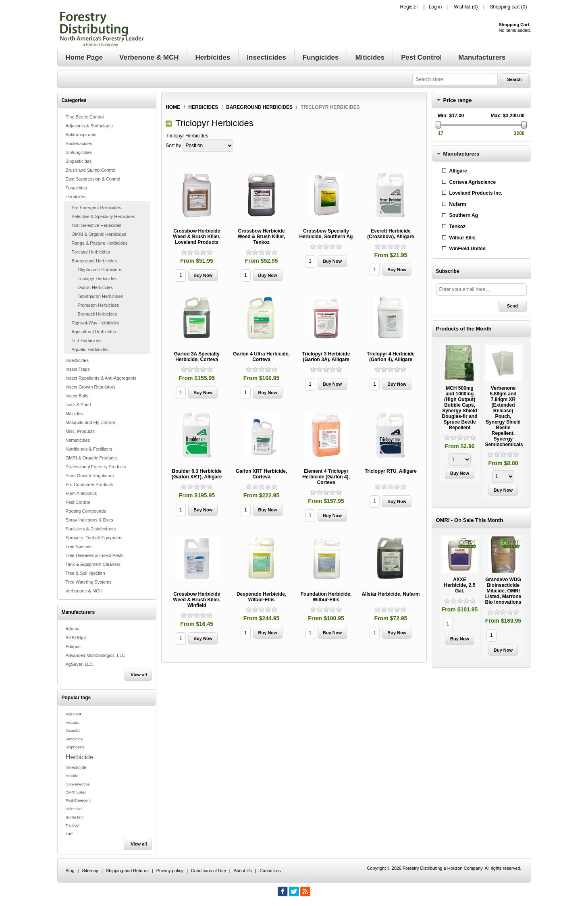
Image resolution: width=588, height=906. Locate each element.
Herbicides (76, 197)
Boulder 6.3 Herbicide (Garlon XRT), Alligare (197, 474)
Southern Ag (464, 215)
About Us (243, 871)
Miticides (74, 414)
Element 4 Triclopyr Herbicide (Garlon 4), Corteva (326, 477)
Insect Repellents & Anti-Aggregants (101, 378)
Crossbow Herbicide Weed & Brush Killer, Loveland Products (197, 237)
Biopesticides (79, 161)
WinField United (468, 249)
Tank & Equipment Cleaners (93, 564)
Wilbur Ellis (462, 238)
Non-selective (78, 784)
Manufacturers (461, 154)
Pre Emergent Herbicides (97, 208)
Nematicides (78, 440)
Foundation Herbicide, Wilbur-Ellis (326, 597)
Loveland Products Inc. (476, 193)
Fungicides (76, 188)
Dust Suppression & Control (93, 179)
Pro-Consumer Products (89, 484)
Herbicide (80, 757)
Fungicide (74, 739)
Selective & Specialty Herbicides (104, 216)
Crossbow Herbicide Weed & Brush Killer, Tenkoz (262, 237)
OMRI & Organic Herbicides (99, 234)
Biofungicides (79, 152)
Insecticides (77, 360)
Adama (73, 629)
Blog (70, 871)
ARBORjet (76, 638)
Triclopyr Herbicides (97, 278)
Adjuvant (73, 714)
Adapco (73, 646)
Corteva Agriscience (473, 182)
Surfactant (75, 817)
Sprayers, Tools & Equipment (94, 538)
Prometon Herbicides (99, 305)
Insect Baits (77, 396)
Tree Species (79, 547)
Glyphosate (75, 747)
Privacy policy (170, 871)
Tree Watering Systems (89, 582)
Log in (435, 7)
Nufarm (458, 204)
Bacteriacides (79, 143)
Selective (74, 809)
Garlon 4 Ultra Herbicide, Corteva (261, 357)
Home (173, 107)
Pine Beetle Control (85, 117)
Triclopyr (73, 825)
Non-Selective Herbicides (97, 225)
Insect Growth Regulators (91, 387)
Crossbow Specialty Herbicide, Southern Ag (326, 234)
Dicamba (73, 731)
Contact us (270, 871)
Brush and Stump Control (91, 170)
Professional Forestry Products (96, 467)
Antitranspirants (81, 135)
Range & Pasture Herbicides (100, 243)
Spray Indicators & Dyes (89, 520)
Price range (458, 100)
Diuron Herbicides (95, 287)
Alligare (458, 171)
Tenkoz (457, 226)
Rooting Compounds (86, 511)
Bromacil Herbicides (98, 314)
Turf (69, 834)
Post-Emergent (78, 800)
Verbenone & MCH (84, 591)
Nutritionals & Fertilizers (89, 449)
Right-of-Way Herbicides (96, 323)
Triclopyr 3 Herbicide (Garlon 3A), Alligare (326, 357)
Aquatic (72, 722)
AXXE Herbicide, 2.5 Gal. (460, 585)
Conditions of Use (209, 871)
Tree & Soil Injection (85, 573)
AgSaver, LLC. (80, 664)
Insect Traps (78, 369)
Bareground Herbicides (95, 261)
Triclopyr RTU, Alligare (391, 471)
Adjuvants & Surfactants (89, 126)
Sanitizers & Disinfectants (91, 529)
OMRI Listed (76, 792)
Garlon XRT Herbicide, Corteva (261, 474)
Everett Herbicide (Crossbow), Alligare (391, 234)
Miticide (72, 776)
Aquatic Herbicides (90, 349)
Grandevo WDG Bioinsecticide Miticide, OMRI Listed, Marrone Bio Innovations (503, 591)
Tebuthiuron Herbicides (101, 296)
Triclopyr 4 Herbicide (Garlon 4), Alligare (391, 357)
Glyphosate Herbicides (100, 270)
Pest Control (78, 502)
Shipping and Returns (127, 871)
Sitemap (90, 871)
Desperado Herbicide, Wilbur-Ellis (261, 597)
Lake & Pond (78, 405)
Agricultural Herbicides (94, 332)
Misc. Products (80, 431)
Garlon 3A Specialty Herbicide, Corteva (197, 357)
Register (409, 7)
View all (139, 675)
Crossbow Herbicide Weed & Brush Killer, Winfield (197, 600)
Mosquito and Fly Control (90, 422)
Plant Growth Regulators (90, 476)
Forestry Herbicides (91, 252)
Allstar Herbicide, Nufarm (391, 594)
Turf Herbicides (87, 341)
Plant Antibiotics (81, 493)
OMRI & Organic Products (91, 458)
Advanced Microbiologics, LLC (96, 655)
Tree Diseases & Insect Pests (95, 555)
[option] (460, 414)
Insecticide (76, 767)
